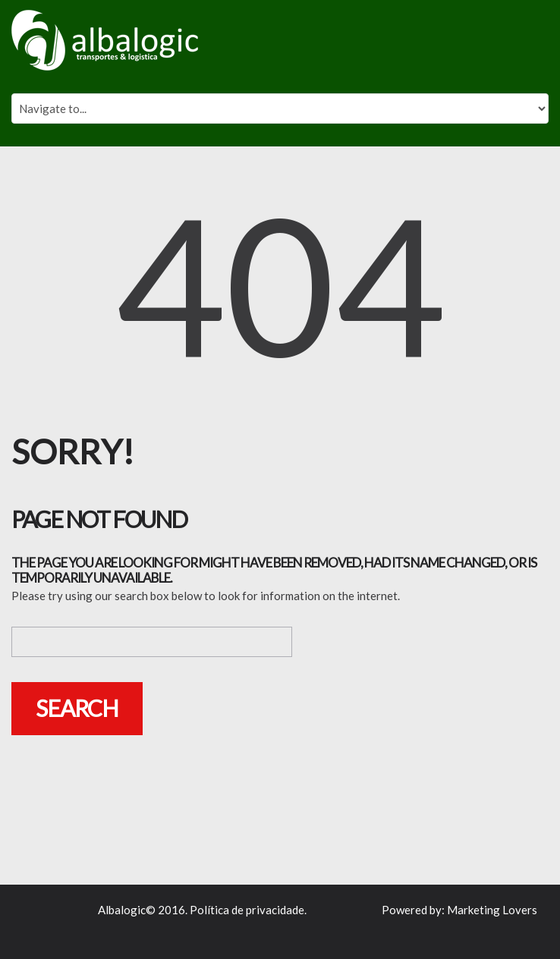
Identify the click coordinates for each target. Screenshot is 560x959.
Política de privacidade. (248, 910)
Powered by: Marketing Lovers (459, 910)
